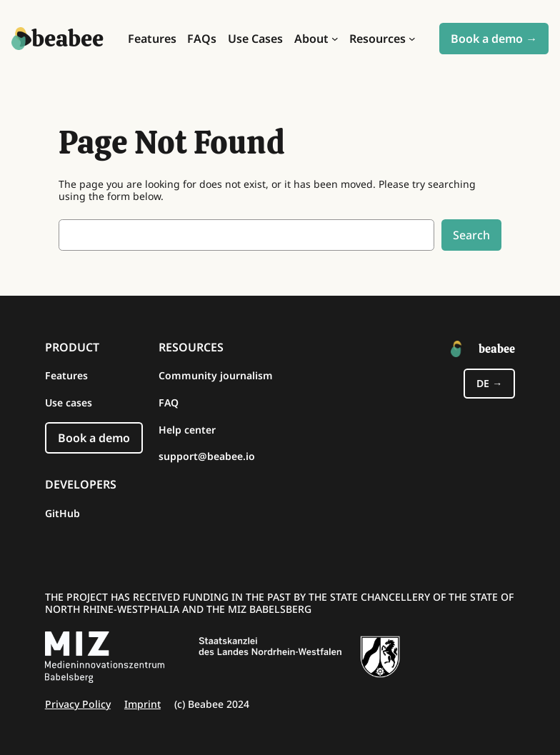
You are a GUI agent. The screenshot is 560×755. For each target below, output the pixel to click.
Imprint (142, 704)
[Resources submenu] (412, 39)
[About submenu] (335, 39)
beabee (67, 39)
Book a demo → (494, 39)
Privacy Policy (78, 704)
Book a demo (94, 438)
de (483, 383)
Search (471, 235)
